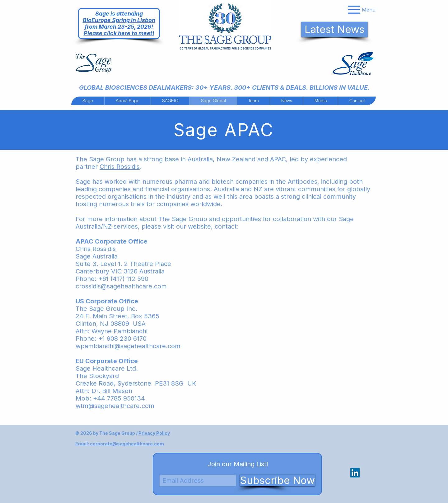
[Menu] (361, 9)
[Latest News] (334, 29)
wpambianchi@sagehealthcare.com (128, 346)
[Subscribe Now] (277, 480)
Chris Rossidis (120, 167)
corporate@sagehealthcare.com (127, 444)
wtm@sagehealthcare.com (115, 406)
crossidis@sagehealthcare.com (121, 286)
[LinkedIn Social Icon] (355, 473)
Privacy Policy (154, 433)
